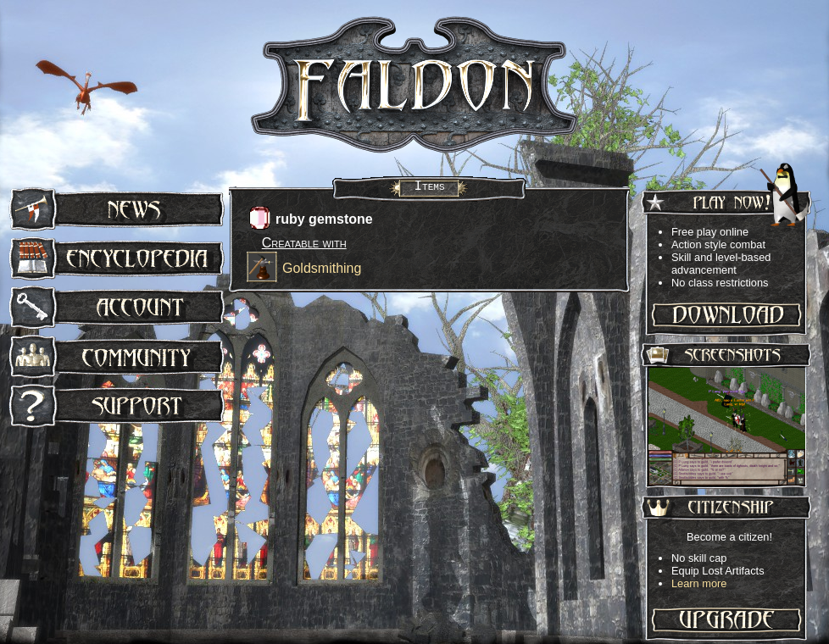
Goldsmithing (322, 268)
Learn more (699, 583)
